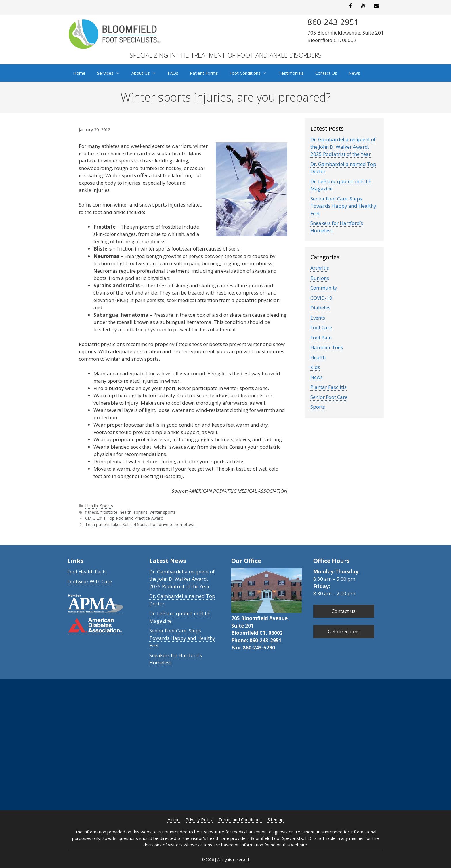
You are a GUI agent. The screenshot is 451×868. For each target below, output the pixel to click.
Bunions (320, 278)
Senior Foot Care (329, 397)
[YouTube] (363, 6)
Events (318, 318)
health (126, 512)
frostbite (109, 512)
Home (79, 73)
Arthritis (320, 268)
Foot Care (321, 327)
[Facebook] (351, 6)
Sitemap (276, 819)
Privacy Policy (199, 819)
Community (324, 288)
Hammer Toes (327, 347)
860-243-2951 (265, 640)
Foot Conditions (251, 73)
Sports (107, 506)
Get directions (344, 631)
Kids (315, 367)
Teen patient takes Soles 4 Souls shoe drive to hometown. (141, 524)
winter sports (163, 512)
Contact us (344, 611)
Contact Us (326, 73)
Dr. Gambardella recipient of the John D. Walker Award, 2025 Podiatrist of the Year (343, 147)
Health (91, 506)
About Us (147, 73)
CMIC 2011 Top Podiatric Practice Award (124, 518)
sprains (141, 512)
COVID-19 (321, 298)
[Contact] (376, 6)
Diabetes (320, 308)
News (354, 73)
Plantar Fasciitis (328, 387)
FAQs (173, 73)
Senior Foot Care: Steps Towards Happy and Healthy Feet (343, 206)
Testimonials (291, 73)
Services (111, 73)
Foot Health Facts (87, 572)
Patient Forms (204, 73)
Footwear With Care (90, 581)
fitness (92, 512)
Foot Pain (321, 338)
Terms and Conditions (240, 819)
